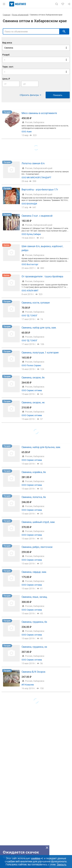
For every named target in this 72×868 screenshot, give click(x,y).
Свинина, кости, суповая (36, 303)
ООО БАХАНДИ (29, 204)
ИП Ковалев (28, 685)
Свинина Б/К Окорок (34, 672)
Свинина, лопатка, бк (34, 497)
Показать (58, 95)
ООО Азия (27, 132)
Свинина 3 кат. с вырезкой (37, 216)
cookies (37, 858)
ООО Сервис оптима (32, 390)
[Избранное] (63, 4)
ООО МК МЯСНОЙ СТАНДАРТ (36, 177)
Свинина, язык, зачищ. (35, 597)
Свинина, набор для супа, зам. (39, 328)
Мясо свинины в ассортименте (39, 113)
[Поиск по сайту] (57, 4)
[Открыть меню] (4, 4)
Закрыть (62, 865)
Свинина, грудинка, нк (34, 647)
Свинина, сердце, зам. (34, 572)
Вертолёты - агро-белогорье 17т (40, 190)
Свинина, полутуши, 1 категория (40, 353)
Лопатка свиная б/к (33, 163)
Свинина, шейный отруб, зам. (38, 522)
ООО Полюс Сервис (31, 365)
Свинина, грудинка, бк (34, 622)
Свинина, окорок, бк (33, 378)
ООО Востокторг (30, 264)
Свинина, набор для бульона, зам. (41, 447)
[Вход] (69, 4)
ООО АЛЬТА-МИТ (30, 291)
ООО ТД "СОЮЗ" (29, 316)
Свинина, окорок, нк (33, 402)
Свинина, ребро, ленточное (37, 547)
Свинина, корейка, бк (34, 472)
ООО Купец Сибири (31, 234)
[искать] (64, 31)
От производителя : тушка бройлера (42, 276)
